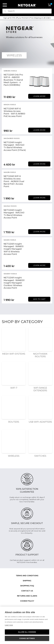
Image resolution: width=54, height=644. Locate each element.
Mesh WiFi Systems (14, 354)
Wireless (14, 456)
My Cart (49, 5)
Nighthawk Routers (40, 355)
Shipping (27, 581)
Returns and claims (27, 596)
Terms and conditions (27, 576)
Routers (14, 422)
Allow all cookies (27, 632)
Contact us (27, 591)
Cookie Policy (27, 601)
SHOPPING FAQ (27, 586)
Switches (40, 456)
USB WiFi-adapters (40, 422)
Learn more (39, 96)
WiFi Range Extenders (40, 389)
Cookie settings (27, 638)
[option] (27, 18)
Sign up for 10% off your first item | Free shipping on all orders (27, 18)
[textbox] (27, 11)
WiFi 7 (14, 388)
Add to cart (39, 299)
